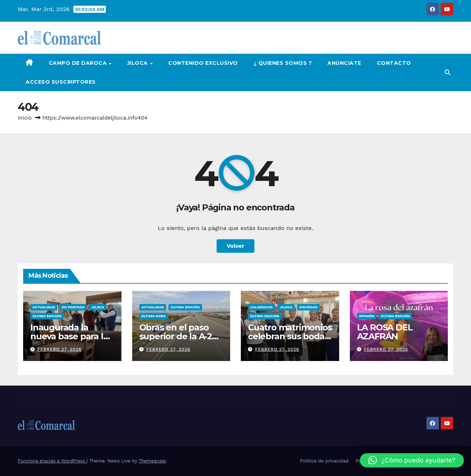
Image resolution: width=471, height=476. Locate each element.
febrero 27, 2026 (59, 349)
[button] (447, 72)
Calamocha (262, 307)
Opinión (367, 316)
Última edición (47, 316)
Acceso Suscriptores (61, 82)
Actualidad (44, 307)
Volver (235, 246)
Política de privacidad (324, 461)
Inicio (25, 118)
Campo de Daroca (79, 63)
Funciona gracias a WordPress (52, 461)
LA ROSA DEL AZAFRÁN (385, 332)
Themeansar (152, 461)
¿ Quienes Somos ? (283, 63)
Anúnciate (344, 63)
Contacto (394, 63)
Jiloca (138, 63)
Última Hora (154, 316)
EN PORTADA (73, 307)
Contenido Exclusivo (203, 63)
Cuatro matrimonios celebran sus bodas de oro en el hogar (290, 336)
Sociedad (308, 307)
